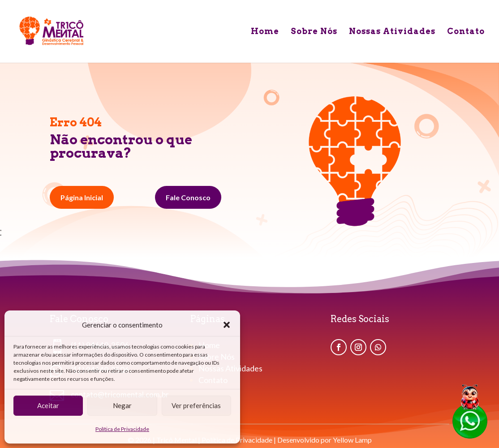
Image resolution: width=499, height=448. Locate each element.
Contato (466, 32)
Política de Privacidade (122, 429)
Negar (122, 405)
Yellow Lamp (352, 440)
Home (265, 32)
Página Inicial (82, 197)
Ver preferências (196, 405)
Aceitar (48, 405)
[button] (227, 325)
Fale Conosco (188, 197)
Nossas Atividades (392, 32)
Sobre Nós (314, 32)
